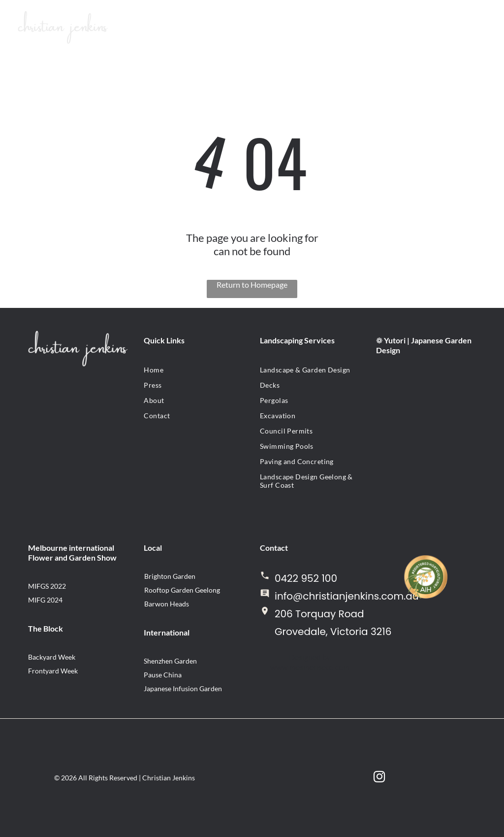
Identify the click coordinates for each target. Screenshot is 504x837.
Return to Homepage (252, 285)
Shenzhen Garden (170, 661)
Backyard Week (52, 657)
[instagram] (379, 778)
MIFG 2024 (45, 600)
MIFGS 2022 (47, 586)
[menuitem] (194, 370)
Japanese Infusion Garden (183, 688)
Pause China (163, 675)
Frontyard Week (53, 671)
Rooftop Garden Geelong (182, 590)
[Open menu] (455, 27)
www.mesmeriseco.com (310, 667)
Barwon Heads (167, 604)
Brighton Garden (170, 576)
